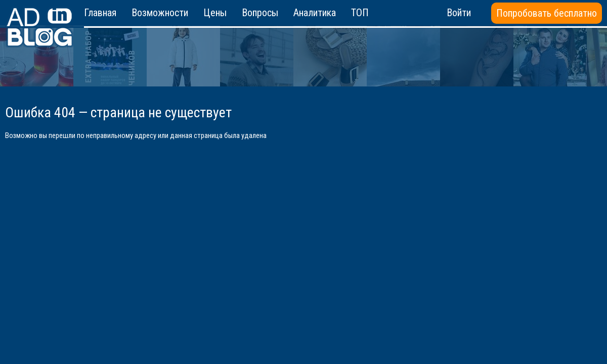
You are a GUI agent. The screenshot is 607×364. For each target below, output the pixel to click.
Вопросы (260, 13)
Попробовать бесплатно (547, 13)
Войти (459, 13)
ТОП (360, 13)
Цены (215, 13)
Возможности (160, 13)
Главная (100, 13)
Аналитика (315, 13)
